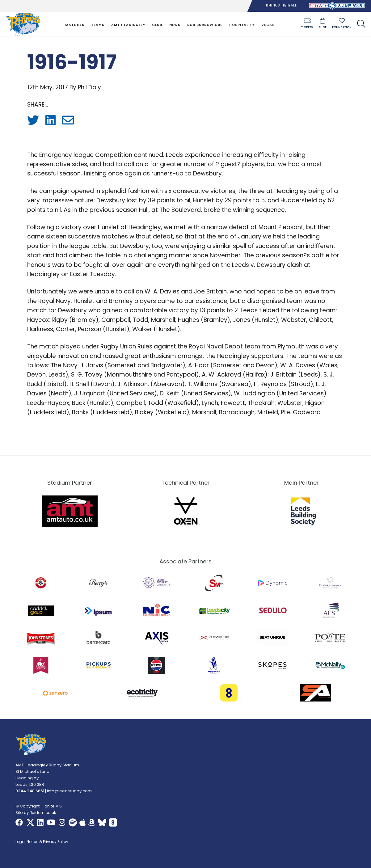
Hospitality (242, 25)
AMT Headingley (128, 25)
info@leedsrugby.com (69, 791)
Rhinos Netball (281, 5)
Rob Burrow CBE (205, 25)
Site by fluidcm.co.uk (36, 813)
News (175, 25)
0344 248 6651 (30, 791)
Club (157, 25)
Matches (75, 25)
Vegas (268, 25)
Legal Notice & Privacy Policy (42, 842)
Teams (98, 25)
